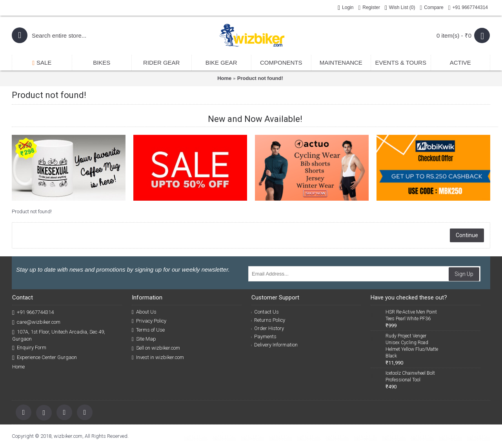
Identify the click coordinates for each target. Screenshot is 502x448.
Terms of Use (148, 330)
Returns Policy (268, 320)
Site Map (144, 339)
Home (224, 78)
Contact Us (265, 312)
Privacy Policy (149, 321)
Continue (467, 235)
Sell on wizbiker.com (156, 348)
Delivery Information (275, 345)
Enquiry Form (29, 348)
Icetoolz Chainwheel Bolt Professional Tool (410, 376)
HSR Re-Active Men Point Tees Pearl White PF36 (411, 315)
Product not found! (260, 78)
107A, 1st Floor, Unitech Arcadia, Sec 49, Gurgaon (59, 335)
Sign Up (464, 274)
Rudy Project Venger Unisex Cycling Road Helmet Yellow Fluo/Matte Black (412, 346)
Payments (264, 336)
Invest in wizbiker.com (158, 357)
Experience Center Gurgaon (45, 358)
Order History (268, 328)
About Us (144, 312)
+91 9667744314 (33, 313)
